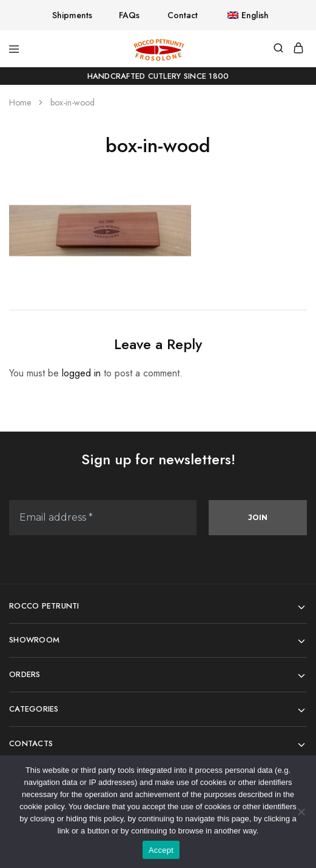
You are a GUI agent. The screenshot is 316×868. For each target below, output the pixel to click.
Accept (161, 850)
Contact (183, 15)
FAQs (129, 15)
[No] (301, 812)
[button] (240, 15)
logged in (81, 373)
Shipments (72, 15)
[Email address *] (103, 518)
